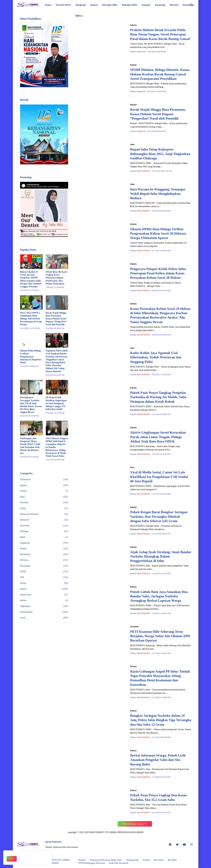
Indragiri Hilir (110, 5)
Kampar (146, 5)
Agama (44, 485)
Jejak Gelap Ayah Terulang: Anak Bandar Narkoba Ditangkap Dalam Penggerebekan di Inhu (161, 556)
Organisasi (44, 543)
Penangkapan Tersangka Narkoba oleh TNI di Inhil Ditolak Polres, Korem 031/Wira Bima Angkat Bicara (31, 405)
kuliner (44, 600)
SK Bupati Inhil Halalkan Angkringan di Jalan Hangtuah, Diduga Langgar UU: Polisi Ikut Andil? (56, 403)
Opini (44, 537)
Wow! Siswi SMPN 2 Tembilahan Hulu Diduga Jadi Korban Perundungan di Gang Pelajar (31, 319)
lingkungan (44, 606)
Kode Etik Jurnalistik (119, 863)
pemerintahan (44, 612)
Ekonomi (44, 503)
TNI (44, 577)
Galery (44, 508)
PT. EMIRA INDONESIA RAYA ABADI (125, 832)
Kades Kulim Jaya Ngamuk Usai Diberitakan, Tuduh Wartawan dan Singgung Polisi (156, 357)
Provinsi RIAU (63, 5)
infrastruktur (44, 595)
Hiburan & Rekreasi (44, 514)
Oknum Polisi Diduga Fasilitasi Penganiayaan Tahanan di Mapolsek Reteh (31, 357)
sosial (44, 618)
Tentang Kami (133, 860)
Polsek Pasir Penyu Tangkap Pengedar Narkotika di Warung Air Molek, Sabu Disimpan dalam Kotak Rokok (158, 397)
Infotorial (44, 520)
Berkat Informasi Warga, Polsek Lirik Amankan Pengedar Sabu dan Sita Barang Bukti (158, 760)
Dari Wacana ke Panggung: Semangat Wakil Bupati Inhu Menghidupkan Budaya (158, 194)
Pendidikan (44, 554)
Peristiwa (44, 560)
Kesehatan (44, 526)
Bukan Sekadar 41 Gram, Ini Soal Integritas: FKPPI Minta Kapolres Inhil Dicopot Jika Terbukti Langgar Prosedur (31, 279)
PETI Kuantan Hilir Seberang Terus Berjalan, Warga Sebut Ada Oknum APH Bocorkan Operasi (160, 636)
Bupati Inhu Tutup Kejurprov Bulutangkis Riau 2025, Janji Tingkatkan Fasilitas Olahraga (160, 154)
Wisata (44, 583)
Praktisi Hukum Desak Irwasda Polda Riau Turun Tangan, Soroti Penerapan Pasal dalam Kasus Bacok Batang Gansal (160, 34)
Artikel (44, 491)
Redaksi (82, 860)
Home (48, 5)
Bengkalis (81, 5)
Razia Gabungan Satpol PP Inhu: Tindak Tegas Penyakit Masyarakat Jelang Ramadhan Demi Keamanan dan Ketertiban (160, 678)
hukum (44, 589)
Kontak (146, 860)
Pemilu (44, 549)
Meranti (174, 5)
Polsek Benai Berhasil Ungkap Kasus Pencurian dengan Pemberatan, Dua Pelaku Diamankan (56, 278)
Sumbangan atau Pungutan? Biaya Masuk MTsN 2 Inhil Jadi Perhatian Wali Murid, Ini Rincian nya (30, 446)
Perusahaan (44, 566)
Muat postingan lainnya (133, 824)
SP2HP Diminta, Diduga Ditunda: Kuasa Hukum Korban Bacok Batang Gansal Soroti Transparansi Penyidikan (160, 74)
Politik (44, 572)
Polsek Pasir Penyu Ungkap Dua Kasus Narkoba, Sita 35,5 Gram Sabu (159, 797)
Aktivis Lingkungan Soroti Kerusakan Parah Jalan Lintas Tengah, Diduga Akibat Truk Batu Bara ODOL (158, 437)
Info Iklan (172, 860)
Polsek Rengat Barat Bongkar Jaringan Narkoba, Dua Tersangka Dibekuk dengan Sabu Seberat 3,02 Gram (159, 517)
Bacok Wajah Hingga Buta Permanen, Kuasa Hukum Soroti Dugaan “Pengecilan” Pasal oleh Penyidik (158, 114)
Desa (44, 497)
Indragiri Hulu (130, 5)
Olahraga (44, 531)
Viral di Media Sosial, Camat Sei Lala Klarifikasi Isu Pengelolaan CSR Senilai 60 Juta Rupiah (159, 477)
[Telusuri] (192, 5)
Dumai (94, 5)
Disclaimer (159, 860)
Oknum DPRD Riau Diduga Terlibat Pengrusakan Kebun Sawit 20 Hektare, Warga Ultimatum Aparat (159, 234)
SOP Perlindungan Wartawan (92, 863)
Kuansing (160, 5)
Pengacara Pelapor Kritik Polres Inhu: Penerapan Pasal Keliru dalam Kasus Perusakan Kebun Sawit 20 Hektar (158, 273)
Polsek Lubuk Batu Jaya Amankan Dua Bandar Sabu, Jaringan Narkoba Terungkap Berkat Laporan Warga (159, 596)
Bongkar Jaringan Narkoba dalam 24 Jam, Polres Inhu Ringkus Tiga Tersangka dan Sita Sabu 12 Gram (161, 720)
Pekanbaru (189, 5)
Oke (12, 859)
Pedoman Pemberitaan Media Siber (106, 860)
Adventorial (44, 480)
